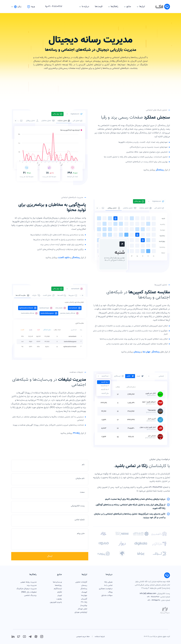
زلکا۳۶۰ (76, 433)
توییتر (60, 595)
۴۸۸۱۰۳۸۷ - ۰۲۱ (153, 597)
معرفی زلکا (108, 582)
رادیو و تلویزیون (56, 602)
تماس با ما (108, 585)
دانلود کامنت (64, 258)
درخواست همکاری (106, 589)
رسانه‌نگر (160, 170)
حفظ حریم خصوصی (83, 637)
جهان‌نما (84, 595)
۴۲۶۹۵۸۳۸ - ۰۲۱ (154, 600)
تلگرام (60, 592)
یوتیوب (59, 599)
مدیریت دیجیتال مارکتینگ (26, 589)
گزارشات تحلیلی (81, 582)
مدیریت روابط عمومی (28, 582)
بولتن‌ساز (84, 605)
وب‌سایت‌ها (57, 582)
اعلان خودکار (82, 609)
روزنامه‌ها (58, 585)
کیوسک (84, 592)
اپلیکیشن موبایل (81, 612)
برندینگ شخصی (30, 595)
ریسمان (137, 352)
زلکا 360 (84, 602)
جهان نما (147, 352)
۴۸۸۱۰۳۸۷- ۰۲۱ (155, 487)
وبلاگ (110, 592)
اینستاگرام (58, 589)
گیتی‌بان (84, 599)
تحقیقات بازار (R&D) (29, 592)
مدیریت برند (32, 585)
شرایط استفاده (100, 637)
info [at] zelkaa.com (148, 594)
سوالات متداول (107, 595)
